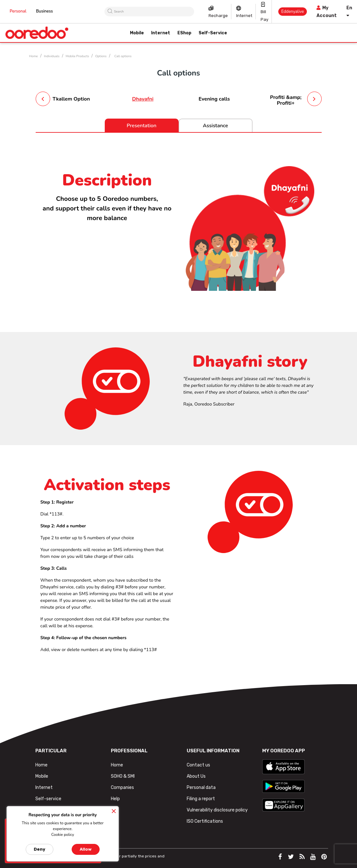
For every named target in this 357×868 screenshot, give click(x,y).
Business (45, 11)
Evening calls (214, 99)
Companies (122, 787)
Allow (86, 849)
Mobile (42, 776)
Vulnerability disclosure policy (217, 810)
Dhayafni (143, 99)
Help (115, 799)
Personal (18, 11)
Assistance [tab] (215, 126)
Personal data (201, 787)
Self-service (48, 799)
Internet (244, 16)
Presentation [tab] (142, 126)
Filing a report (201, 799)
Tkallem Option (71, 99)
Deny (40, 849)
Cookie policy (62, 835)
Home (41, 765)
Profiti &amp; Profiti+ (286, 100)
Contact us (198, 765)
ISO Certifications (205, 821)
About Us (196, 776)
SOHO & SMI (123, 776)
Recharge (218, 16)
